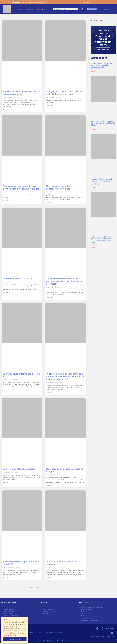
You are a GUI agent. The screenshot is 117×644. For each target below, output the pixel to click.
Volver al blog (96, 21)
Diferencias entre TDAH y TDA (18, 279)
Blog (37, 9)
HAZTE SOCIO (46, 613)
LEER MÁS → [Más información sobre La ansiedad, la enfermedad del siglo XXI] (6, 390)
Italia (98, 637)
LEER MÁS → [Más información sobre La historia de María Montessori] (6, 483)
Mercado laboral (8, 609)
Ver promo (88, 2)
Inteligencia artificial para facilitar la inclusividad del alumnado (65, 93)
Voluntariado (30, 9)
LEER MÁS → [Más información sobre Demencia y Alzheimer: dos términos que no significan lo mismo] (94, 130)
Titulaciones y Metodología (89, 620)
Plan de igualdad (40, 632)
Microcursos (46, 607)
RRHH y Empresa (8, 613)
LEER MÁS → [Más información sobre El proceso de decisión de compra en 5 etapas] (50, 485)
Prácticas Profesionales (49, 611)
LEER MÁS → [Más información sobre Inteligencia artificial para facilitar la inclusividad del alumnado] (50, 105)
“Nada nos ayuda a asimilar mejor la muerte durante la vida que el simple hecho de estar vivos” (65, 377)
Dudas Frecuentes (86, 609)
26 (49, 588)
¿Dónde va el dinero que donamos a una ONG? (21, 563)
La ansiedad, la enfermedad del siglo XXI (22, 375)
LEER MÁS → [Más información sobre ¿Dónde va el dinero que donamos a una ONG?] (6, 578)
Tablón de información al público (91, 607)
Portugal (103, 637)
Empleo (43, 9)
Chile (112, 637)
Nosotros (84, 611)
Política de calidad (30, 632)
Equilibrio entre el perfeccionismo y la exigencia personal (22, 93)
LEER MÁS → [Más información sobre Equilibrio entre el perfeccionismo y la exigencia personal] (6, 110)
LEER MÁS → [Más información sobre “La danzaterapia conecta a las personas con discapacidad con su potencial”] (50, 297)
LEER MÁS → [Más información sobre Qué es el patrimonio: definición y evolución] (50, 578)
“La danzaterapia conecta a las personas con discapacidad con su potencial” (64, 281)
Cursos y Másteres (48, 609)
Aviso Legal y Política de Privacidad (54, 632)
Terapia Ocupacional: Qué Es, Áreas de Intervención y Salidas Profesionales (103, 65)
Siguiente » (55, 588)
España (93, 637)
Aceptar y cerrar (15, 639)
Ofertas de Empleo (87, 618)
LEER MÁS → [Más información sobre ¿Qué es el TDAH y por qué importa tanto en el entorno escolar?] (94, 188)
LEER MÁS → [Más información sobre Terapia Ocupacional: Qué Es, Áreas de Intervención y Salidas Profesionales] (94, 72)
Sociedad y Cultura (9, 611)
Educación (6, 607)
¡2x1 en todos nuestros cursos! (29, 2)
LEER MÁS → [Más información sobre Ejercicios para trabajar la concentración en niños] (50, 202)
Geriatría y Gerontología (10, 616)
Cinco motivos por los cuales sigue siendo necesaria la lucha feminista (21, 188)
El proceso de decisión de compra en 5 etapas (65, 470)
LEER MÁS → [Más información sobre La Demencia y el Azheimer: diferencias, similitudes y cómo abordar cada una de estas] (94, 248)
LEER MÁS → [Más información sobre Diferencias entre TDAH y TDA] (6, 292)
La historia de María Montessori (19, 469)
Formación (21, 9)
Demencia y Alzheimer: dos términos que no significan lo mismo (103, 123)
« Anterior (32, 588)
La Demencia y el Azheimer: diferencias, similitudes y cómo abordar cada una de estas (102, 240)
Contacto (84, 616)
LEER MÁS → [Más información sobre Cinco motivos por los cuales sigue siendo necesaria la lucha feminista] (6, 200)
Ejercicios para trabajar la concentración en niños (59, 188)
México (108, 637)
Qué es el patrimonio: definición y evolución (63, 563)
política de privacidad (10, 635)
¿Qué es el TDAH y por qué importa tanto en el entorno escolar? (102, 181)
